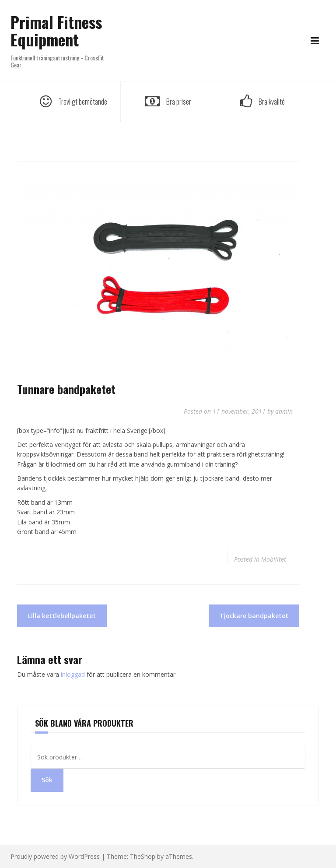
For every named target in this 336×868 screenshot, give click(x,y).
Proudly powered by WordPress (55, 856)
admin (284, 411)
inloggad (73, 674)
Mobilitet (274, 559)
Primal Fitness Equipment (56, 30)
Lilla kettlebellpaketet (62, 616)
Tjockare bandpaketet (254, 616)
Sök (47, 780)
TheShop (143, 856)
